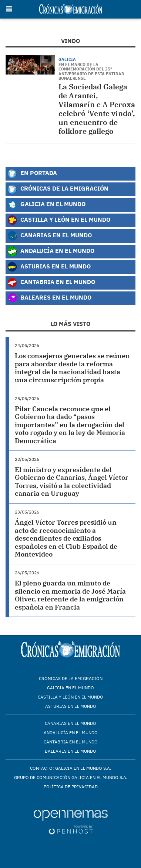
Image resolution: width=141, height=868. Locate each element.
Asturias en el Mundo (49, 267)
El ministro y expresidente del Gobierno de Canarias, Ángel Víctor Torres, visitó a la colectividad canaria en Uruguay (72, 482)
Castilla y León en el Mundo (59, 220)
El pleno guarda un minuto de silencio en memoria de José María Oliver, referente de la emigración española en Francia (70, 595)
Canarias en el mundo (70, 723)
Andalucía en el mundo (71, 732)
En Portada (32, 174)
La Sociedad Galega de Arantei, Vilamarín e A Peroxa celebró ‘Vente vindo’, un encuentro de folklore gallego (97, 109)
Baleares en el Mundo (49, 298)
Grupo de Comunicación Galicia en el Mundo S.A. (71, 777)
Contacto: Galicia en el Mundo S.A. (70, 768)
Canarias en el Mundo (49, 236)
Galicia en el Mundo (46, 205)
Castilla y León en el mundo (70, 697)
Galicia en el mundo (70, 688)
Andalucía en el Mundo (51, 251)
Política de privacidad (71, 787)
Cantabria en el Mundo (51, 283)
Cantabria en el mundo (71, 742)
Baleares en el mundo (70, 751)
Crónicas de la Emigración (58, 189)
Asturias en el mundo (71, 706)
